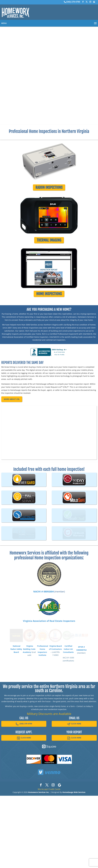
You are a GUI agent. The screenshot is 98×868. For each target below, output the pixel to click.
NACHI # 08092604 (44, 659)
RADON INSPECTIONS (49, 188)
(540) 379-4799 (73, 2)
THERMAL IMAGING (49, 245)
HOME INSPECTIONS (49, 303)
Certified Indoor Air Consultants (68, 721)
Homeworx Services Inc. (39, 860)
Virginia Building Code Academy (29, 721)
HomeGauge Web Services (74, 860)
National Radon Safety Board (16, 721)
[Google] (94, 2)
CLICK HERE (74, 791)
